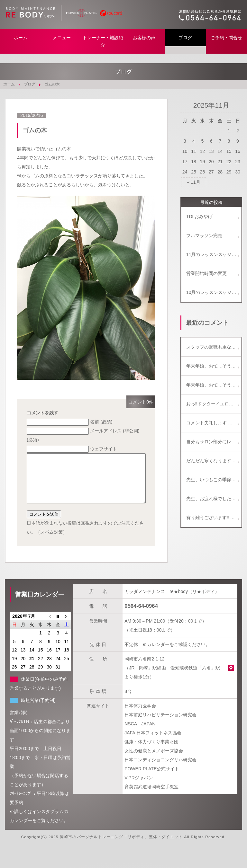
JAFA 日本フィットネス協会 (153, 742)
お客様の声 (144, 38)
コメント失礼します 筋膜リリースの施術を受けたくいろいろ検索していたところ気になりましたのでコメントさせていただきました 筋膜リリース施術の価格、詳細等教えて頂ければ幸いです (214, 423)
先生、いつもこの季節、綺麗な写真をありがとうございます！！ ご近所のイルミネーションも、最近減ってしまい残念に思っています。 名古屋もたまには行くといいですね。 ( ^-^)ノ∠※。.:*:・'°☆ (214, 480)
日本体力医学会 (140, 715)
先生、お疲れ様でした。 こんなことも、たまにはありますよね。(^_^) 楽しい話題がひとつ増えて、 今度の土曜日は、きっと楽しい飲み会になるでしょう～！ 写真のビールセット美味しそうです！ (214, 499)
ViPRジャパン (139, 787)
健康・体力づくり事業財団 (151, 751)
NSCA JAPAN (140, 733)
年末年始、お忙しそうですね (214, 366)
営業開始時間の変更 (206, 273)
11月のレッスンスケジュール (214, 254)
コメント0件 (141, 402)
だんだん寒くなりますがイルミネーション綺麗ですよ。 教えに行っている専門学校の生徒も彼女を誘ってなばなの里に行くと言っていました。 (214, 461)
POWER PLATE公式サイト (152, 778)
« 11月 (193, 182)
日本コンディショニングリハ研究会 (160, 769)
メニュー (62, 38)
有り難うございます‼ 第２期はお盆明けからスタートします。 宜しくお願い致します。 (214, 518)
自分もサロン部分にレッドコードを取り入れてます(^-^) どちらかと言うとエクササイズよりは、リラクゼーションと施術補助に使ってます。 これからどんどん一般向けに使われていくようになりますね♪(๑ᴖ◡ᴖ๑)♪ (214, 442)
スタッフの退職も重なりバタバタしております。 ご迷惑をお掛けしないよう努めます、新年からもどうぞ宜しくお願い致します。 (214, 347)
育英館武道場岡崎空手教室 (151, 796)
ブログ (185, 38)
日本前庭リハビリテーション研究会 (160, 724)
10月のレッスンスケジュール (214, 292)
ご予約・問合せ (226, 38)
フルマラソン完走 (204, 235)
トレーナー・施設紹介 (103, 41)
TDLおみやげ (199, 217)
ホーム (21, 38)
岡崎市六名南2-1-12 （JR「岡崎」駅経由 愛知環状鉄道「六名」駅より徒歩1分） (172, 678)
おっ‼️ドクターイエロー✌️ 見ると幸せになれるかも (214, 404)
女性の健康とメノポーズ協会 (154, 760)
